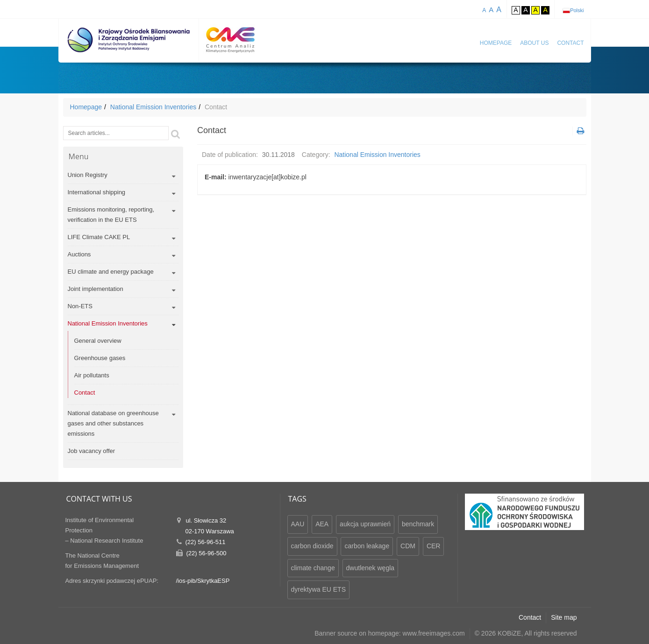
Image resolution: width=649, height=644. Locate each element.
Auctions (79, 254)
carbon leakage (367, 546)
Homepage (496, 43)
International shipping (97, 192)
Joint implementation (96, 289)
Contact (570, 43)
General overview (98, 341)
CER (434, 546)
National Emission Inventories (153, 107)
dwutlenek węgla (371, 568)
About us (534, 43)
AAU (298, 524)
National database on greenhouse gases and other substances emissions (113, 423)
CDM (408, 546)
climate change (313, 568)
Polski (577, 10)
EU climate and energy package (111, 272)
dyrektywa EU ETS (318, 589)
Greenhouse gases (100, 358)
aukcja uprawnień (365, 524)
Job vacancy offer (92, 451)
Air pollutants (92, 375)
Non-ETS (80, 306)
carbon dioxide (312, 546)
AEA (322, 524)
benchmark (418, 524)
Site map (564, 617)
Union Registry (88, 175)
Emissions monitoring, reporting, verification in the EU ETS (111, 215)
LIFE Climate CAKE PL (99, 237)
